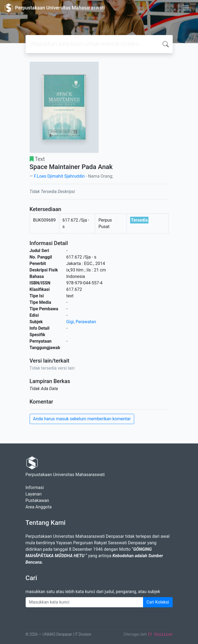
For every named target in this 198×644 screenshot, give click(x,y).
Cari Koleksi (158, 602)
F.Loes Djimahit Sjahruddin (59, 176)
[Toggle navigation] (186, 8)
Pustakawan (37, 500)
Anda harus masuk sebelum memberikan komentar (82, 419)
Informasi (35, 488)
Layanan (34, 494)
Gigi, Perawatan (81, 322)
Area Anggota (39, 507)
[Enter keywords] (84, 602)
